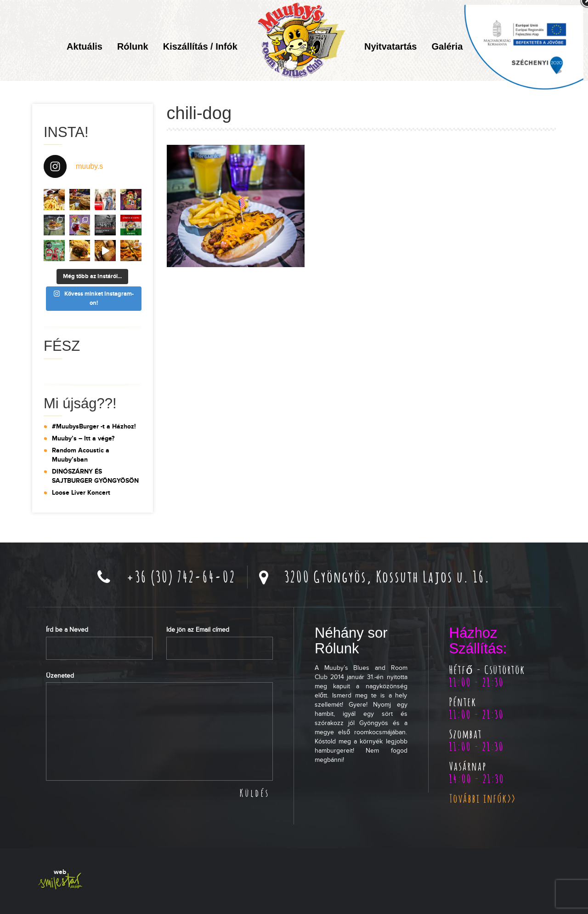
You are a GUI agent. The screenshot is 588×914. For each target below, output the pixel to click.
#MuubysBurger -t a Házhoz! (94, 426)
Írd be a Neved (67, 630)
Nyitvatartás (391, 46)
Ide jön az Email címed (198, 630)
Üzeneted (60, 676)
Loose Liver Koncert (81, 493)
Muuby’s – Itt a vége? (83, 438)
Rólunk (133, 46)
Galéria (447, 46)
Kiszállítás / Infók (200, 46)
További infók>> (483, 798)
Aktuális (85, 46)
